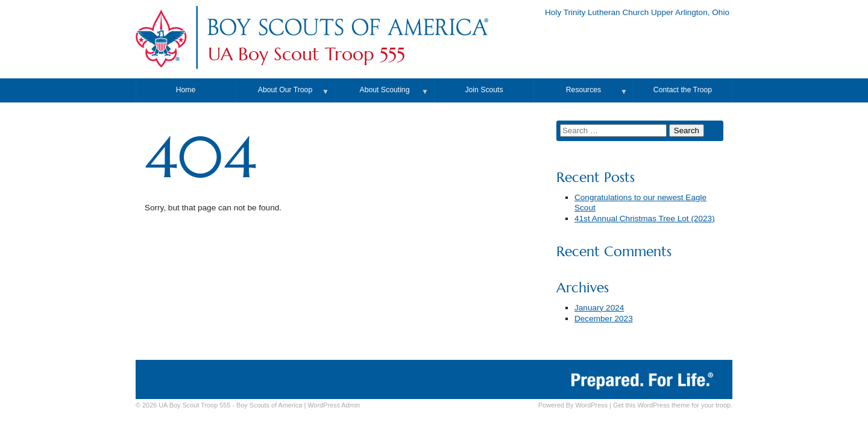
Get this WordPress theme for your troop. (673, 405)
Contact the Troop (683, 90)
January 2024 (599, 308)
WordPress (591, 405)
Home (186, 90)
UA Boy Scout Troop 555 (307, 54)
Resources (583, 90)
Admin (334, 405)
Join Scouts (484, 90)
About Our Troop (285, 90)
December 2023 (604, 319)
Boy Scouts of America (269, 405)
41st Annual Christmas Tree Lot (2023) (645, 219)
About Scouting (385, 90)
